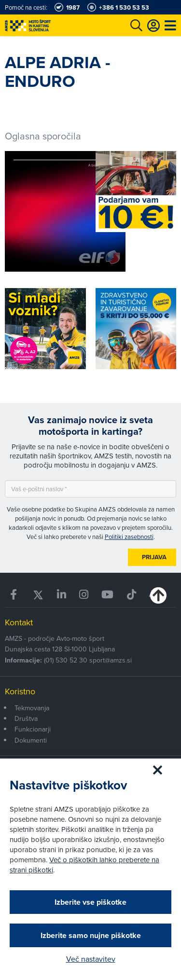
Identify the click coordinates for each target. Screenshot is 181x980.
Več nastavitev (91, 959)
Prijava (154, 557)
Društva (26, 718)
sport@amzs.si (111, 660)
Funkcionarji (33, 729)
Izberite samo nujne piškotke (91, 935)
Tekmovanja (32, 708)
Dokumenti (31, 740)
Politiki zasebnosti (129, 537)
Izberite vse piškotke (90, 902)
